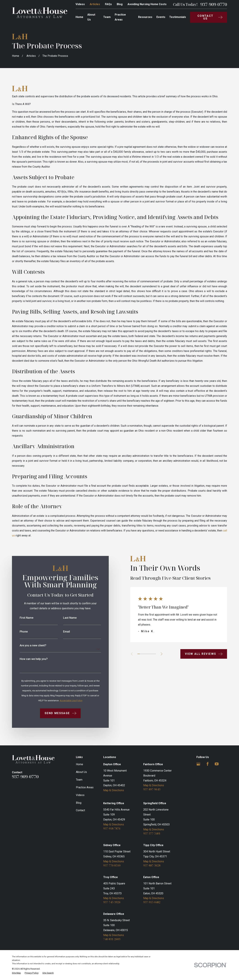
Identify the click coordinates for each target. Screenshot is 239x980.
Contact (80, 810)
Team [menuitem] (107, 17)
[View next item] (156, 654)
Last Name (65, 618)
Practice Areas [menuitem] (120, 17)
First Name (21, 618)
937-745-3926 (112, 902)
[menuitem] (16, 973)
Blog (120, 4)
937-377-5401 (152, 833)
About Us (81, 772)
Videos (80, 4)
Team (79, 780)
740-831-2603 (112, 939)
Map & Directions (114, 790)
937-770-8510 (112, 865)
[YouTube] (217, 764)
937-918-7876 (112, 828)
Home (79, 764)
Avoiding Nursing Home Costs (147, 4)
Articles (95, 4)
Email (61, 632)
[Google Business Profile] (198, 764)
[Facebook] (208, 764)
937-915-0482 (152, 902)
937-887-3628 (152, 865)
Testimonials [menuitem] (178, 17)
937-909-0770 (214, 4)
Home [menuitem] (79, 17)
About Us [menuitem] (91, 17)
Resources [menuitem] (145, 17)
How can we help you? (28, 659)
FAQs (108, 4)
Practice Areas (85, 787)
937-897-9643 (152, 789)
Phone (19, 632)
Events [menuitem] (161, 17)
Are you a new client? (28, 646)
